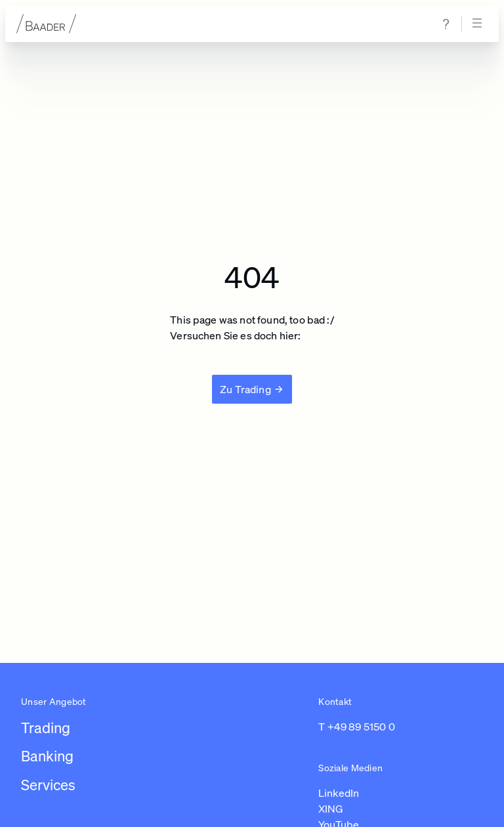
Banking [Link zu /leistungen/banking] (47, 756)
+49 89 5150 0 (361, 727)
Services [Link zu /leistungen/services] (48, 785)
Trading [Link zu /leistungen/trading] (46, 728)
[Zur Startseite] (47, 24)
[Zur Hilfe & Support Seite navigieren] (446, 24)
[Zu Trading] (252, 389)
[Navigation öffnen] (479, 24)
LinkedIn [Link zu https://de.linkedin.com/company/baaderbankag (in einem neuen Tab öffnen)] (339, 793)
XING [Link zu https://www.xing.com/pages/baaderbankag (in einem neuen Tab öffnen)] (331, 809)
